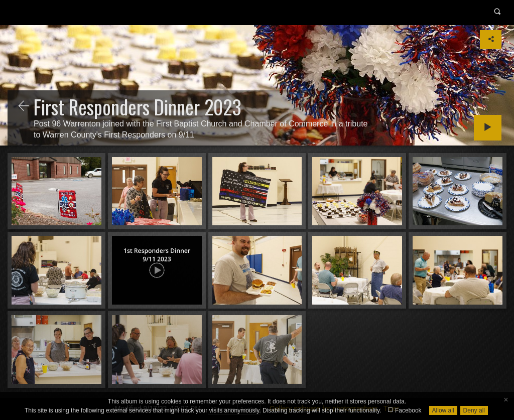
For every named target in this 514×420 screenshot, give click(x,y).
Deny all (474, 410)
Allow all (443, 410)
